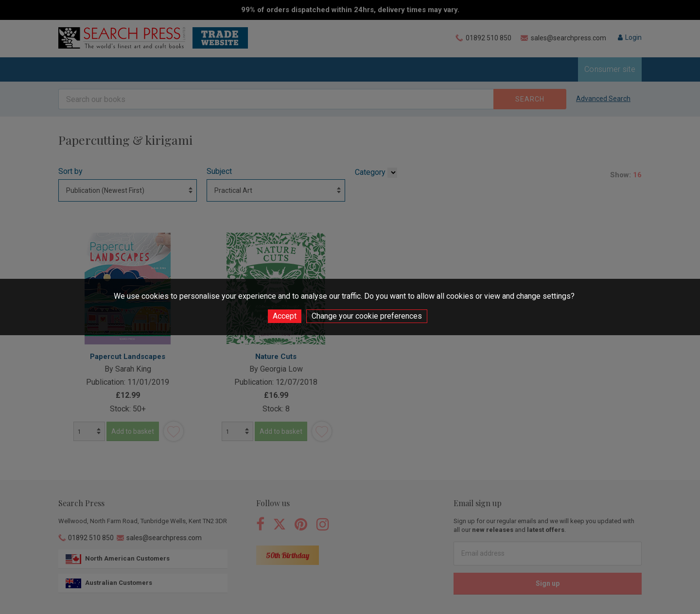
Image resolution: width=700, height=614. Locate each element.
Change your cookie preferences (367, 316)
